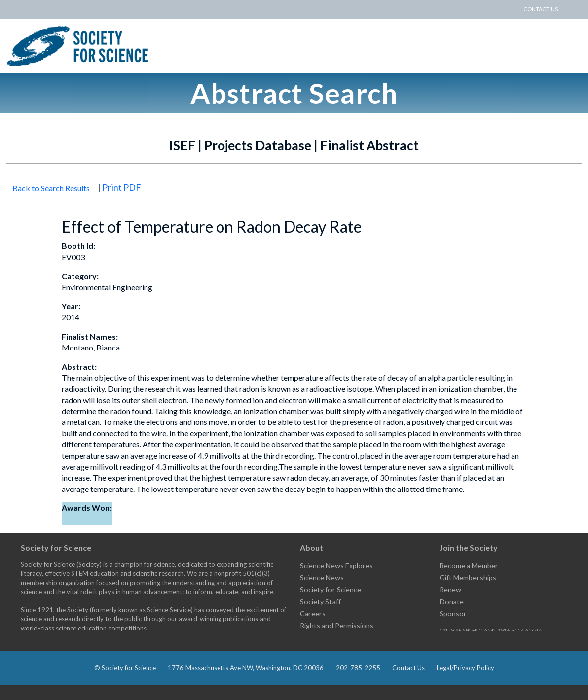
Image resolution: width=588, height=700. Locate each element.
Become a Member (469, 566)
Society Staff (320, 601)
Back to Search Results (51, 188)
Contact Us (408, 668)
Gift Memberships (468, 578)
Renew (450, 590)
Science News (322, 578)
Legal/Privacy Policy (465, 668)
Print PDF (122, 187)
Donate (452, 601)
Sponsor (453, 613)
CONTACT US (541, 9)
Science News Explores (336, 566)
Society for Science (331, 590)
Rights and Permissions (337, 625)
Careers (313, 613)
